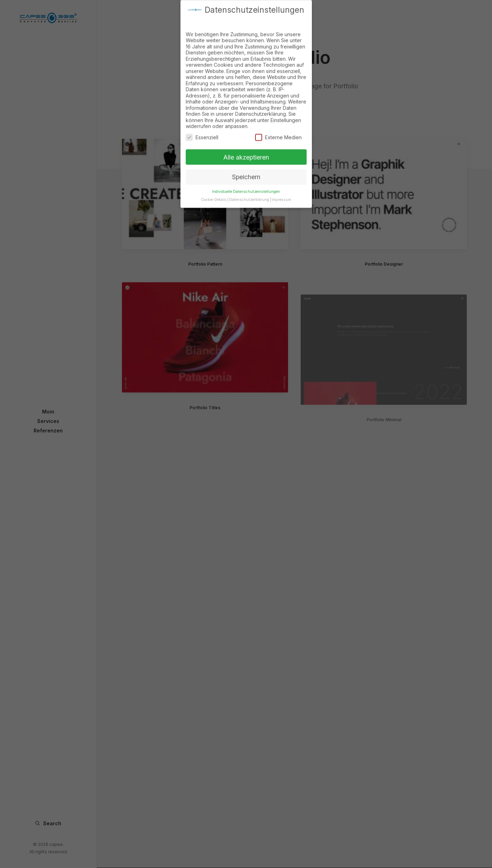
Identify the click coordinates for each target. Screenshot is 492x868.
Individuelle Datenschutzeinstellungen (246, 186)
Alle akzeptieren (246, 151)
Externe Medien (278, 131)
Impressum (281, 194)
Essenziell (202, 131)
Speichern (246, 171)
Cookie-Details (214, 194)
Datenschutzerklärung (249, 194)
